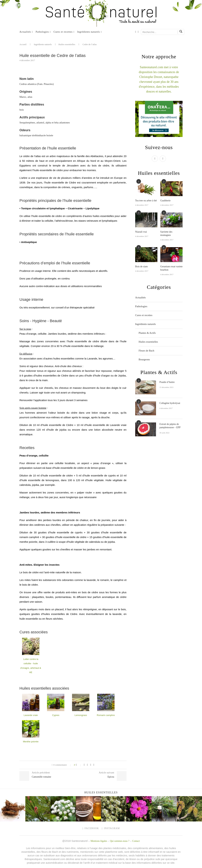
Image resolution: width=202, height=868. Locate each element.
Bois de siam (141, 267)
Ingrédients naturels (89, 32)
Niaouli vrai (141, 232)
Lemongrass (81, 715)
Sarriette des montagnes (166, 234)
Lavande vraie (31, 715)
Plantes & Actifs (147, 333)
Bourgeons (144, 359)
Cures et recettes (63, 32)
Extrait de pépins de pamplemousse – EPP (170, 426)
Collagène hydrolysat (170, 403)
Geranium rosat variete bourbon (171, 268)
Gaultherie (165, 201)
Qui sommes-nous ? (120, 841)
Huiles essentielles (67, 44)
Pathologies (42, 32)
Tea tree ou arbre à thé (146, 201)
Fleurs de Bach (146, 351)
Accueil (23, 44)
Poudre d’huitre (167, 382)
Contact (136, 841)
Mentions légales (99, 841)
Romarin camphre (106, 715)
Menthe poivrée (31, 742)
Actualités (25, 32)
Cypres (56, 715)
